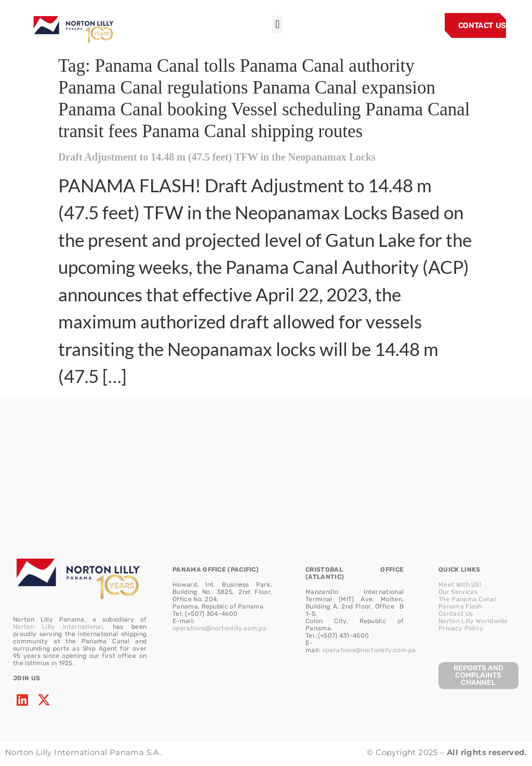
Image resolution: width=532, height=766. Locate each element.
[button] (277, 24)
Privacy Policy (461, 628)
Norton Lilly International (58, 627)
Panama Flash (460, 606)
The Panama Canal (467, 599)
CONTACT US (482, 25)
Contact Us (456, 614)
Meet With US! (460, 585)
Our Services (458, 592)
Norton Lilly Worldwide (473, 621)
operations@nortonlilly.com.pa (220, 628)
